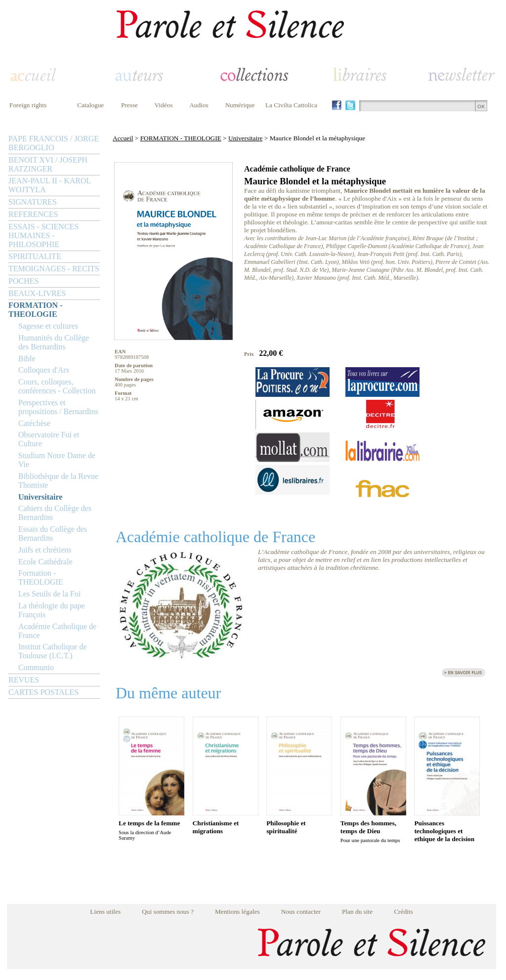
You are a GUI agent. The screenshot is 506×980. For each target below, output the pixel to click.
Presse (129, 105)
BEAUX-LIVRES (37, 293)
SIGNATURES (33, 202)
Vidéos (164, 105)
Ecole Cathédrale (45, 562)
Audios (199, 105)
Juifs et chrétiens (45, 550)
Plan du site (357, 912)
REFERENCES (33, 214)
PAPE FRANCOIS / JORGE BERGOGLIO (54, 143)
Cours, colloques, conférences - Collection (57, 386)
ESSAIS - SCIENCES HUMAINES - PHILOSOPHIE (43, 235)
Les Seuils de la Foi (49, 594)
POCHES (23, 281)
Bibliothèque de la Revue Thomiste (58, 481)
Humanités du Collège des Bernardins (54, 342)
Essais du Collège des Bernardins (53, 533)
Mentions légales (237, 912)
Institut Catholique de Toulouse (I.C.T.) (53, 651)
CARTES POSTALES (43, 692)
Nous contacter (301, 912)
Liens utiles (105, 912)
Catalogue (90, 105)
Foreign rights (28, 105)
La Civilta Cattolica (291, 105)
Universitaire (40, 497)
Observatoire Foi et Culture (49, 439)
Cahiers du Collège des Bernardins (55, 513)
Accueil (123, 138)
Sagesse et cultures (48, 326)
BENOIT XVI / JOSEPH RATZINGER (48, 164)
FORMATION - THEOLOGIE (35, 310)
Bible (27, 359)
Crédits (403, 912)
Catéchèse (34, 423)
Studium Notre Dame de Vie (57, 460)
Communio (36, 667)
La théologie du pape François (52, 610)
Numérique (240, 105)
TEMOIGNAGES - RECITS (54, 269)
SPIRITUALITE (35, 256)
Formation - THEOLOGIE (41, 577)
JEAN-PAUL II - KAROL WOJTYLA (50, 185)
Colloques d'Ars (44, 370)
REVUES (24, 680)
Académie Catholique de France (57, 631)
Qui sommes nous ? (168, 912)
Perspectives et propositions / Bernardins (58, 407)
